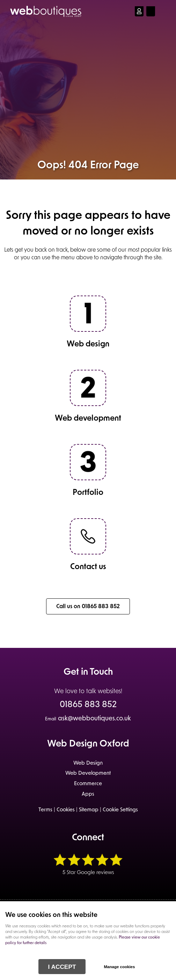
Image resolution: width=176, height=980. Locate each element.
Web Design (88, 763)
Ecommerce (88, 784)
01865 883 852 (88, 705)
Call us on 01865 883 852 (88, 607)
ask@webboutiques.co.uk (88, 719)
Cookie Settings (120, 810)
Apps (88, 794)
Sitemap (89, 810)
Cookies (66, 810)
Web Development (88, 774)
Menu (164, 11)
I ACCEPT (62, 967)
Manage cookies (119, 967)
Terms (45, 810)
